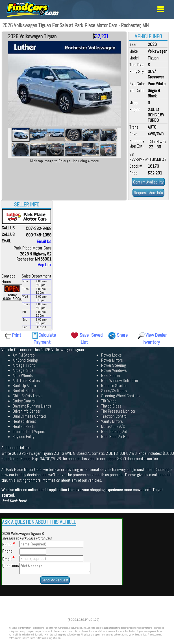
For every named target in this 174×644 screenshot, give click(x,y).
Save (84, 335)
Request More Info (148, 193)
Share (122, 335)
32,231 (102, 37)
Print (17, 335)
